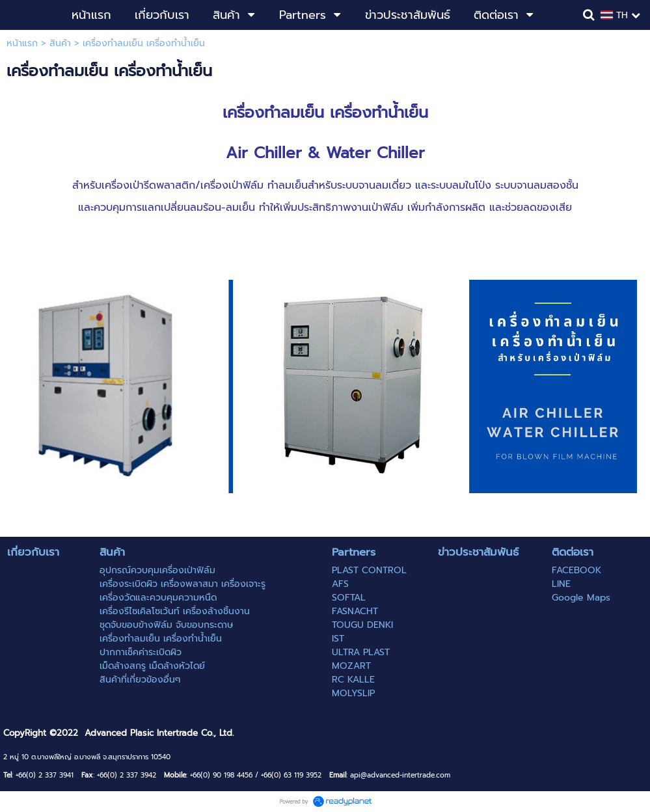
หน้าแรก (22, 43)
